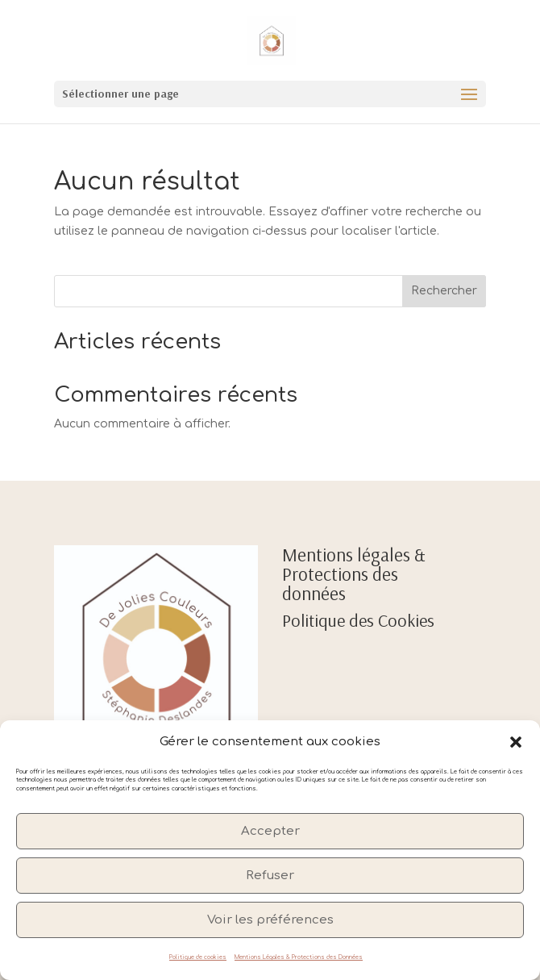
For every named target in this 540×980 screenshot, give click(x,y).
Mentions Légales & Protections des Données (299, 957)
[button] (516, 742)
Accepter (270, 831)
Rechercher (444, 291)
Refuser (270, 876)
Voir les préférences (270, 920)
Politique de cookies (198, 957)
